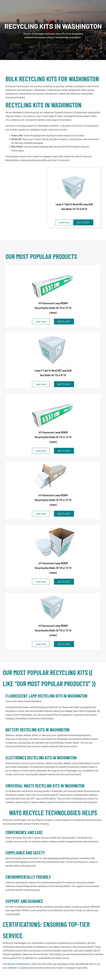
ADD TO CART (83, 222)
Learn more (64, 222)
